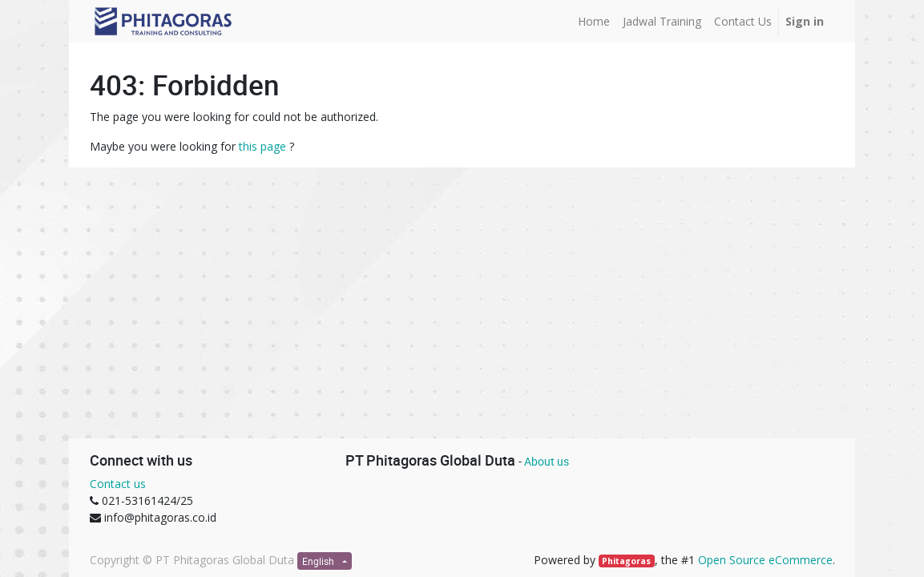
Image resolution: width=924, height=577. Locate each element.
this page (262, 146)
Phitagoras (626, 561)
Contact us (118, 484)
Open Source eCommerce (765, 560)
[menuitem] (594, 21)
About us (547, 461)
